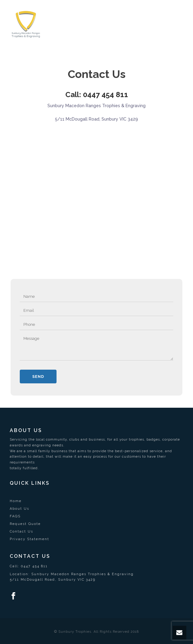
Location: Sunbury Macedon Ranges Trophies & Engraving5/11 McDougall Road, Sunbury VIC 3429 (72, 577)
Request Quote (25, 524)
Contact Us (21, 531)
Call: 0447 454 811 (97, 95)
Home (16, 501)
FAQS (15, 516)
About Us (19, 509)
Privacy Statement (29, 539)
